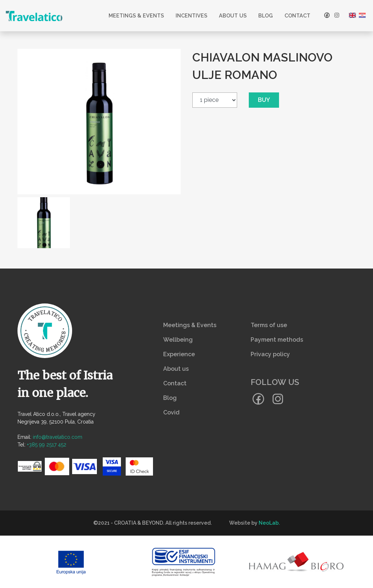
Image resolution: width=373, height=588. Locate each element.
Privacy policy (270, 354)
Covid (171, 412)
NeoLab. (269, 523)
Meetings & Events (136, 15)
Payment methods (277, 340)
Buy (264, 100)
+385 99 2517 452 (47, 445)
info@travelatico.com (58, 437)
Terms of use (269, 325)
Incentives (191, 15)
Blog (266, 15)
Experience (179, 354)
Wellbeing (178, 340)
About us (233, 15)
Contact (297, 15)
